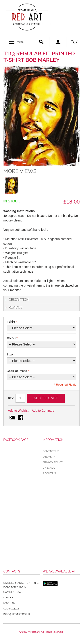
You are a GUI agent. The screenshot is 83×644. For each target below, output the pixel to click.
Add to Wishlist (18, 411)
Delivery (49, 457)
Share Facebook (21, 418)
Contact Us (51, 451)
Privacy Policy (53, 462)
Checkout (50, 468)
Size (10, 354)
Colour (12, 338)
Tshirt (11, 322)
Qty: (11, 398)
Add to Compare (43, 411)
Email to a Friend (12, 418)
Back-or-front (17, 371)
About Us (49, 473)
